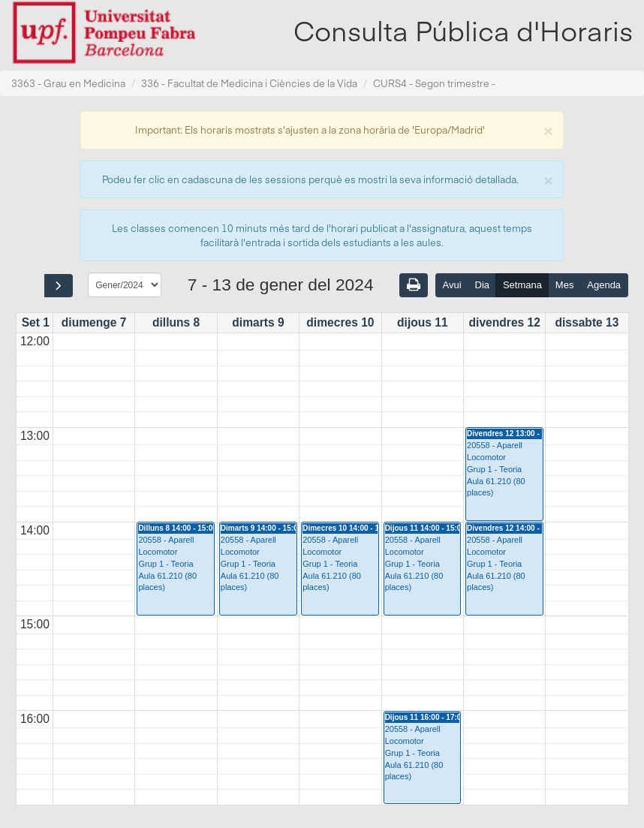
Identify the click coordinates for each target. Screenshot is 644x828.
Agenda (604, 285)
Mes (565, 285)
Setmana (522, 285)
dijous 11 (423, 322)
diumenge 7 (94, 322)
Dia (483, 285)
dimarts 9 (258, 322)
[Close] (548, 129)
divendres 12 (505, 322)
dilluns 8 (176, 322)
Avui (452, 285)
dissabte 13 (587, 322)
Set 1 (36, 322)
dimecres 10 (340, 322)
